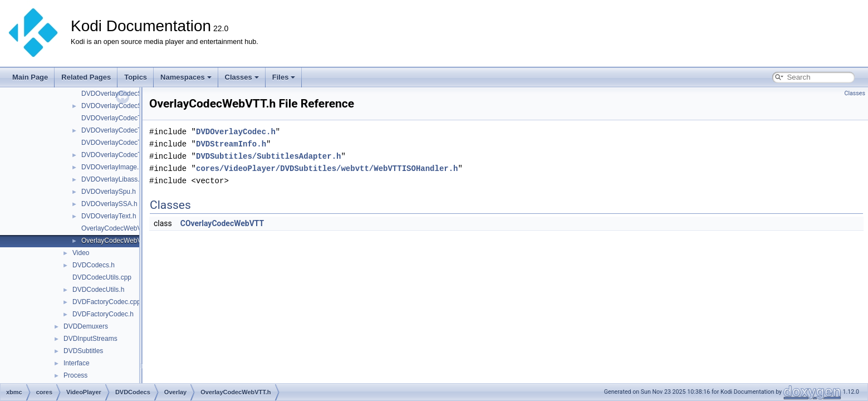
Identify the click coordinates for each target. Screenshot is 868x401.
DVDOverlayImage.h (112, 167)
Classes (242, 77)
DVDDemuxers (86, 326)
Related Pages (86, 77)
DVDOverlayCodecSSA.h (119, 106)
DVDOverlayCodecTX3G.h (121, 155)
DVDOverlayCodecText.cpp (122, 118)
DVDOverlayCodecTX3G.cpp (124, 143)
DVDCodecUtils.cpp (102, 277)
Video (81, 253)
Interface (77, 363)
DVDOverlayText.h (109, 216)
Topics (136, 77)
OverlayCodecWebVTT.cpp (122, 228)
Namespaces (186, 77)
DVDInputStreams (90, 339)
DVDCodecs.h (94, 265)
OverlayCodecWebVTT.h (118, 241)
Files (284, 77)
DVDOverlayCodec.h (236, 132)
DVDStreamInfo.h (231, 144)
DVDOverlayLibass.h (112, 179)
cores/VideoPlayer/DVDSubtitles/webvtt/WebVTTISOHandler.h (327, 168)
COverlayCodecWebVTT (222, 223)
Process (75, 375)
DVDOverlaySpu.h (109, 192)
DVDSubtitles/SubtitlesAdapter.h (268, 156)
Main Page (30, 77)
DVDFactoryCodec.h (103, 314)
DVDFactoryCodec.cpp (107, 302)
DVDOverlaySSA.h (109, 204)
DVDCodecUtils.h (98, 290)
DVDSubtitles (83, 351)
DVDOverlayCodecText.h (118, 130)
